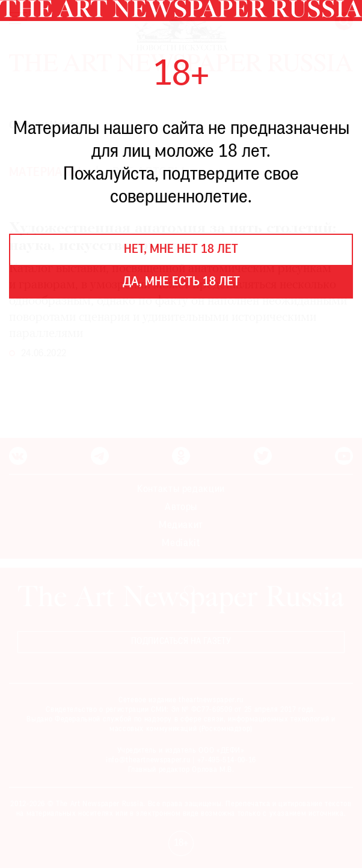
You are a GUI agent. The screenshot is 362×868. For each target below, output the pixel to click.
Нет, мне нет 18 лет (181, 250)
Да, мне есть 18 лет (181, 282)
